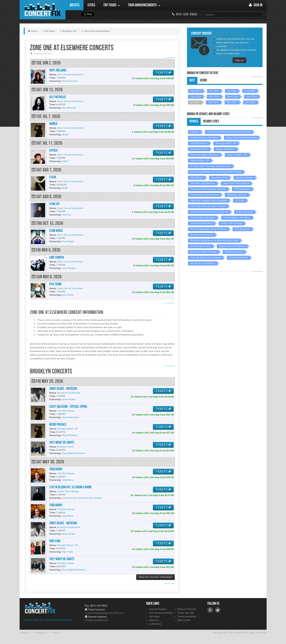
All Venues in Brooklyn (203, 263)
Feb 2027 (213, 102)
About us (154, 620)
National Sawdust (237, 195)
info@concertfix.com (97, 620)
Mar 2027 (232, 102)
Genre (204, 80)
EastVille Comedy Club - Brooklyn (209, 200)
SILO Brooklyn (242, 229)
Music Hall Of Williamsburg (241, 137)
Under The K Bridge (232, 223)
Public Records (245, 212)
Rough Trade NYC (225, 149)
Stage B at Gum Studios (232, 246)
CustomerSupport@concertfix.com (104, 613)
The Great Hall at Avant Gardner (208, 189)
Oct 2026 (214, 96)
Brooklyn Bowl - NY (226, 143)
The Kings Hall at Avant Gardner (208, 206)
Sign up (239, 60)
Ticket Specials (186, 613)
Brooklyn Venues (43, 53)
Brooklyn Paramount (202, 235)
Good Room (197, 177)
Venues (194, 121)
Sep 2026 (196, 96)
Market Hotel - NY (200, 160)
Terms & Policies (187, 609)
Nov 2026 (233, 96)
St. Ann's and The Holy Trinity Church (210, 166)
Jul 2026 (232, 91)
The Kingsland (242, 189)
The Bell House (199, 143)
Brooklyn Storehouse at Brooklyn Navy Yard (214, 240)
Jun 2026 (214, 91)
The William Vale (239, 257)
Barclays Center (199, 149)
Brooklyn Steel (219, 177)
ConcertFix (43, 10)
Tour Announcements (161, 613)
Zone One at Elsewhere (236, 183)
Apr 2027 (250, 102)
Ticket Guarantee (187, 616)
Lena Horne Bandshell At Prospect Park (229, 132)
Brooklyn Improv (234, 252)
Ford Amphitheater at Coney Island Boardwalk (216, 172)
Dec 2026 (252, 96)
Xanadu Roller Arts (201, 246)
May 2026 (196, 91)
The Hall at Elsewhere (203, 183)
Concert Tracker (158, 609)
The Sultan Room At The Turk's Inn (209, 212)
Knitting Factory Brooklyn (204, 137)
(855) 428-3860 (99, 606)
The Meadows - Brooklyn (237, 217)
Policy (56, 632)
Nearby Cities (211, 121)
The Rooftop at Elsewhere (205, 195)
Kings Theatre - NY (237, 155)
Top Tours (154, 616)
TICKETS (163, 73)
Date (192, 80)
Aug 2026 (250, 91)
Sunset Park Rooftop (201, 223)
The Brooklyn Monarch (203, 217)
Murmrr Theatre (244, 177)
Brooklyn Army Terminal (204, 252)
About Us (25, 632)
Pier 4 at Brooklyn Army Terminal (208, 229)
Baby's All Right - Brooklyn (205, 155)
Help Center (184, 620)
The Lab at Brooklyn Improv (206, 257)
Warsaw (195, 132)
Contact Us (155, 624)
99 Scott (240, 200)
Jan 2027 (195, 102)
